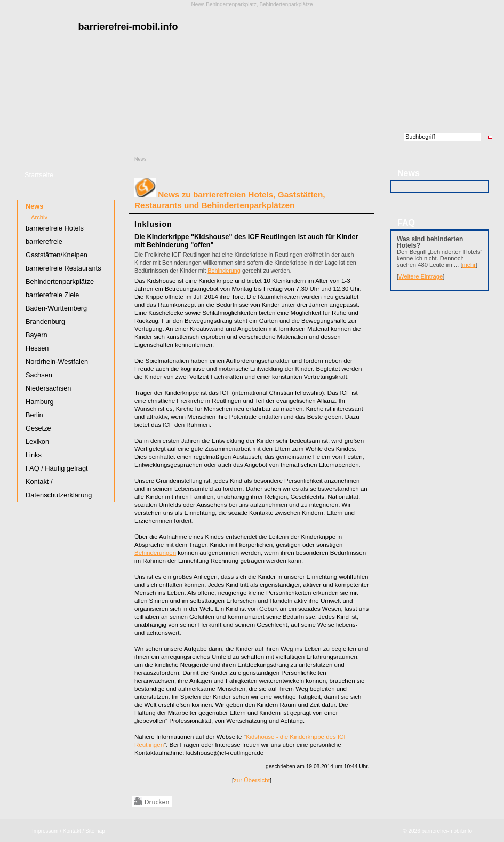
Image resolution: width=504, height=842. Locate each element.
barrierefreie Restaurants (63, 268)
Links (34, 455)
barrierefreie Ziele (52, 295)
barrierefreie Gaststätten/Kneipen (57, 248)
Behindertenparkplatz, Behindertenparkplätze (259, 5)
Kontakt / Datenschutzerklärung (59, 488)
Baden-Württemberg (56, 308)
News (141, 159)
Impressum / (47, 831)
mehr (469, 265)
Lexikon (37, 442)
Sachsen (39, 375)
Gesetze (38, 428)
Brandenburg (45, 321)
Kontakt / (73, 831)
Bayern (37, 335)
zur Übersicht (252, 780)
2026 (414, 831)
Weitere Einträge (421, 276)
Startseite (39, 175)
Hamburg (40, 402)
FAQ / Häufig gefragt (57, 468)
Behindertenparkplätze (60, 281)
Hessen (37, 348)
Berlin (34, 415)
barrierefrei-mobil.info (447, 831)
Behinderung (224, 271)
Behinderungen (155, 553)
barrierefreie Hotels (55, 228)
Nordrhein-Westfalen (57, 362)
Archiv (39, 217)
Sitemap (95, 831)
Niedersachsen (48, 388)
